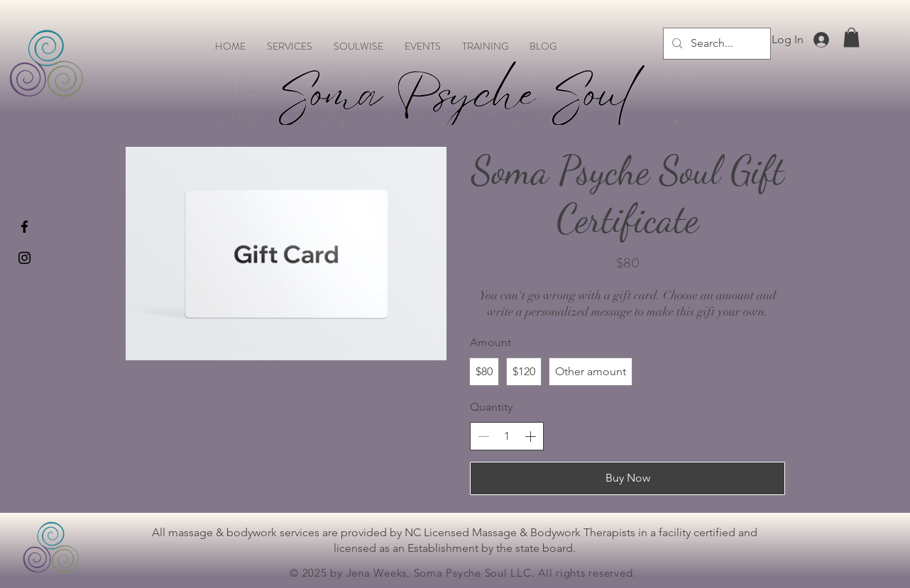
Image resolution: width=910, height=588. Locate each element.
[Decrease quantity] (483, 436)
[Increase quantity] (530, 436)
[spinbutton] (507, 436)
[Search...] (716, 44)
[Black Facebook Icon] (24, 227)
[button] (851, 37)
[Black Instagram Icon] (24, 258)
